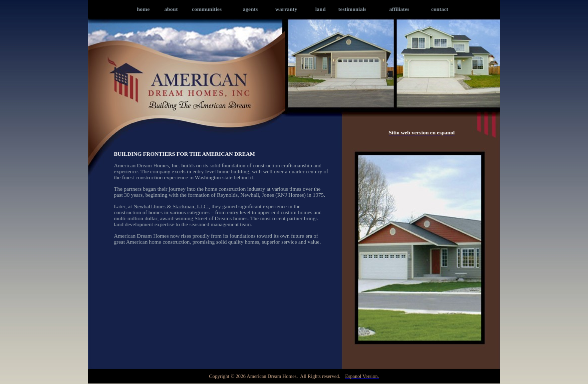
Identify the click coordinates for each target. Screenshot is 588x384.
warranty (286, 9)
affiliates (399, 9)
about (171, 9)
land (320, 9)
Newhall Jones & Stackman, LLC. (171, 206)
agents (250, 9)
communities (207, 9)
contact (440, 9)
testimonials (352, 9)
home (143, 9)
